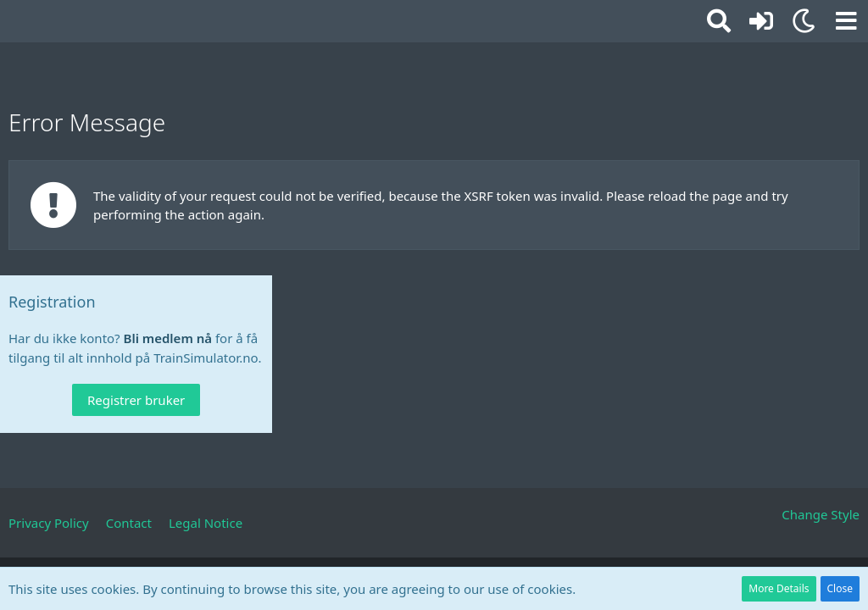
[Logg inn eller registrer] (761, 21)
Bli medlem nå (168, 338)
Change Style (821, 514)
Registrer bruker (136, 400)
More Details (779, 588)
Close (840, 588)
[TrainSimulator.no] (8, 19)
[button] (846, 21)
